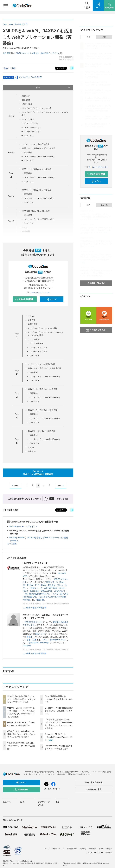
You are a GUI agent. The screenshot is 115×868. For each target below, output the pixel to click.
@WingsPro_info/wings (39, 643)
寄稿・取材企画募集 (94, 782)
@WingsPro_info (57, 640)
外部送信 (109, 853)
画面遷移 (28, 152)
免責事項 (83, 849)
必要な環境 (27, 104)
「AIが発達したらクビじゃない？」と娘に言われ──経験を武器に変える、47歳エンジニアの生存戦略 (98, 108)
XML (13, 68)
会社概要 (93, 849)
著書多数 (40, 600)
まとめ (31, 447)
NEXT (61, 486)
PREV (15, 486)
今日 (88, 37)
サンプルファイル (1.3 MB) (30, 77)
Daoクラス (29, 136)
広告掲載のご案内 (94, 789)
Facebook (27, 646)
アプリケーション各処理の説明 (36, 144)
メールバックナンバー (38, 292)
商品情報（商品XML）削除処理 (36, 211)
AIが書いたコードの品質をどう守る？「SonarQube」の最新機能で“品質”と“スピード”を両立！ (96, 217)
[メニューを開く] (6, 6)
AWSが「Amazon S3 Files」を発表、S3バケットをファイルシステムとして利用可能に (21, 734)
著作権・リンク (58, 849)
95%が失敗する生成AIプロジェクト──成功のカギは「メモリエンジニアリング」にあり (21, 699)
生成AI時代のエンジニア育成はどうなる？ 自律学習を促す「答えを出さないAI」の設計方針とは (96, 244)
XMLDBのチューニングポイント (23, 527)
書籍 (57, 802)
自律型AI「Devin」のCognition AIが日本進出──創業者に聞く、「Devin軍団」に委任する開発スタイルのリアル (96, 230)
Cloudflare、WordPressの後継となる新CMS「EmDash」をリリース (59, 711)
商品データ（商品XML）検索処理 (37, 169)
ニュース (104, 205)
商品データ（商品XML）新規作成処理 (39, 148)
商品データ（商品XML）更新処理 (37, 190)
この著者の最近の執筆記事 (35, 608)
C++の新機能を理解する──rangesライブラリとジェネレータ (59, 699)
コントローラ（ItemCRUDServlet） (40, 156)
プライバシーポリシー (94, 853)
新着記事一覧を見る (96, 283)
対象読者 (26, 100)
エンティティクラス (33, 132)
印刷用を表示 (11, 510)
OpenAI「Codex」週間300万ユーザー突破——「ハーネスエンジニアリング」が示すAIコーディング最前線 (98, 56)
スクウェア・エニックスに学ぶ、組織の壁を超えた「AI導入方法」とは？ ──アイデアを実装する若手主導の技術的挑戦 (96, 257)
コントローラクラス (33, 127)
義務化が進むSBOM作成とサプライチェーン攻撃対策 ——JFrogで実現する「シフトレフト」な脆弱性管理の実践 (96, 273)
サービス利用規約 (105, 849)
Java (6, 68)
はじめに (26, 96)
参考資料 (32, 451)
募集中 (30, 637)
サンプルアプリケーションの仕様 (37, 108)
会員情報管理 (72, 849)
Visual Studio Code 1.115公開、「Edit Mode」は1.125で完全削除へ (21, 746)
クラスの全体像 (31, 123)
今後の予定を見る (96, 330)
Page (11, 116)
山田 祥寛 (6, 53)
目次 (53, 88)
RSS (45, 640)
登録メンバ (40, 634)
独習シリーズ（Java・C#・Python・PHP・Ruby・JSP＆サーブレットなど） (45, 585)
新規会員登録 (24, 299)
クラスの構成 (28, 119)
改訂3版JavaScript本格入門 (37, 594)
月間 (104, 37)
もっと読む (12, 544)
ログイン (51, 299)
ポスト (60, 68)
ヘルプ (47, 849)
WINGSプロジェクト (34, 622)
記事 (35, 640)
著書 (29, 640)
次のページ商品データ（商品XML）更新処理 (38, 473)
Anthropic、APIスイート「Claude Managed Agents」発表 (58, 737)
